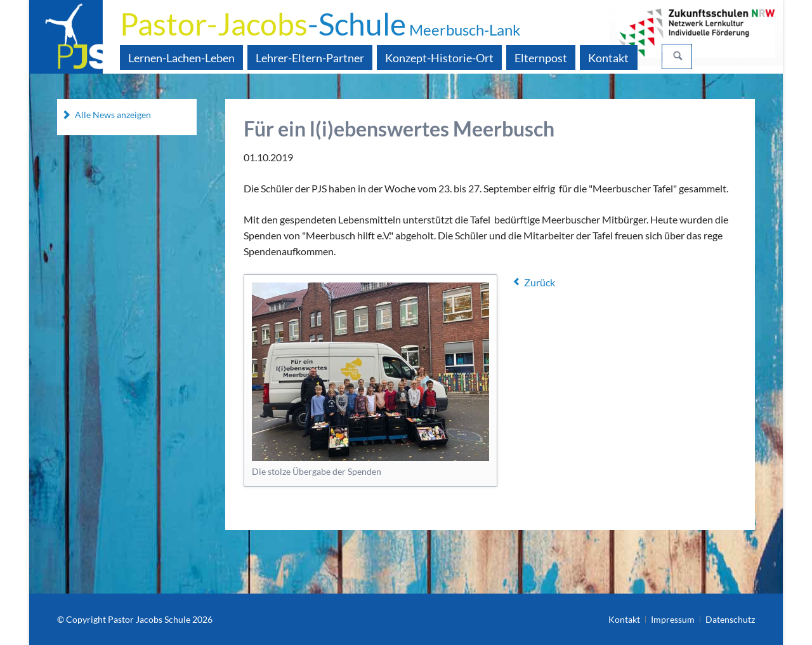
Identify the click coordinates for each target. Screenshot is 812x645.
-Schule (320, 24)
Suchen (678, 57)
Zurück (540, 282)
